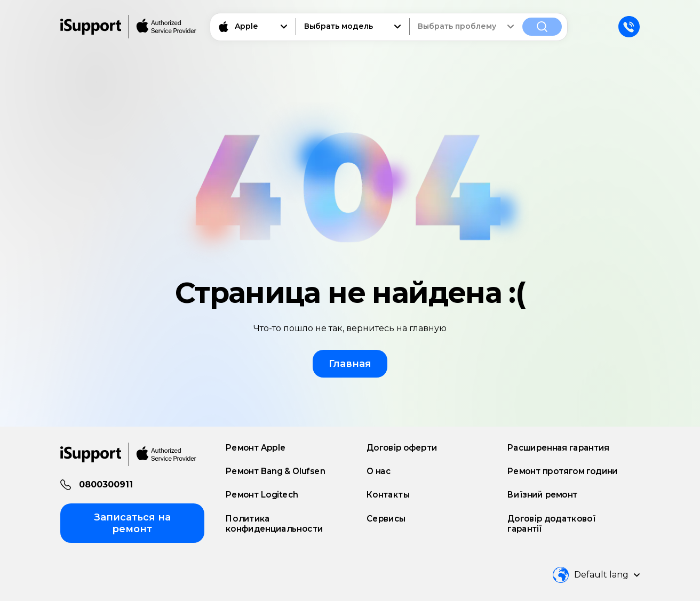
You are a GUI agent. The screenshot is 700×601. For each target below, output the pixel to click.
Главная (350, 364)
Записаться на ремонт (132, 523)
